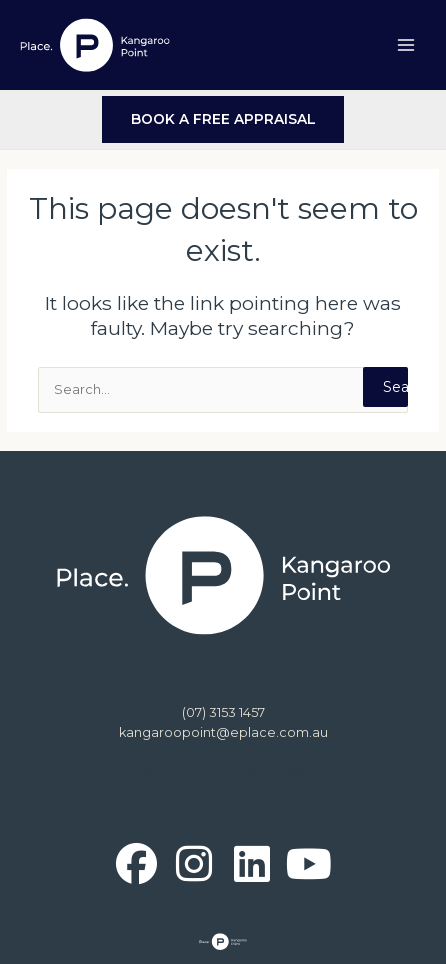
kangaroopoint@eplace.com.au (223, 732)
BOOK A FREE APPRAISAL (223, 119)
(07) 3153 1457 (223, 712)
